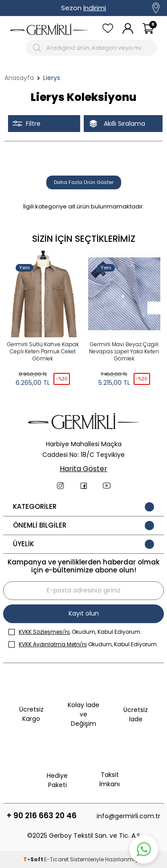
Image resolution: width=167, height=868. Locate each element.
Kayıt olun (84, 613)
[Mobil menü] (16, 48)
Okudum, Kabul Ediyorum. (83, 644)
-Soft (34, 859)
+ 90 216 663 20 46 (42, 816)
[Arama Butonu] (38, 48)
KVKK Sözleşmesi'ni (44, 632)
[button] (154, 308)
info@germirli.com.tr (128, 816)
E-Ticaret (56, 859)
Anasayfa (19, 78)
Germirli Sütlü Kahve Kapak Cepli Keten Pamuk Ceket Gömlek (43, 352)
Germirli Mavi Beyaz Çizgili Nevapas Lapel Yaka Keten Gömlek (124, 352)
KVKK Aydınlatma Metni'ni (53, 644)
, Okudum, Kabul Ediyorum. (75, 632)
